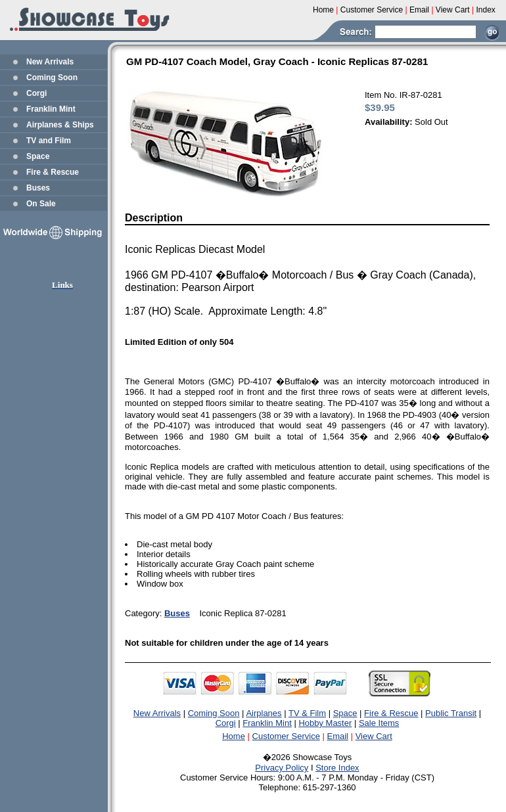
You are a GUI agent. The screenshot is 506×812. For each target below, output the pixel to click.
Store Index (337, 768)
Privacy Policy (282, 768)
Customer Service (286, 736)
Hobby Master (325, 723)
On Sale (41, 204)
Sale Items (379, 723)
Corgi (36, 93)
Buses (38, 188)
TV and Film (49, 141)
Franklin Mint (51, 109)
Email (338, 736)
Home (234, 736)
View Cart (374, 736)
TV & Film (307, 713)
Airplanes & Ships (60, 125)
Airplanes (264, 713)
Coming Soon (52, 78)
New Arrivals (50, 62)
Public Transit (451, 713)
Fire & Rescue (53, 172)
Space (38, 156)
